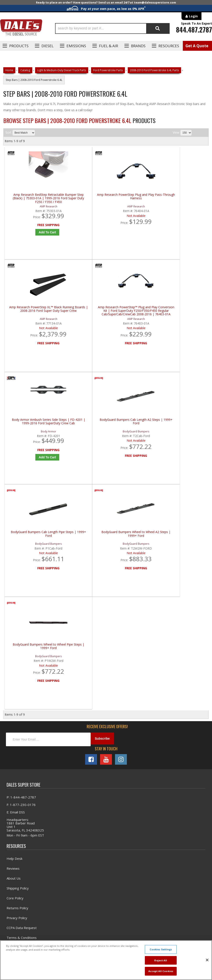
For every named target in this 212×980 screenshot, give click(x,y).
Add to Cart (31, 239)
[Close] (207, 960)
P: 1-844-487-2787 (21, 595)
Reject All (161, 960)
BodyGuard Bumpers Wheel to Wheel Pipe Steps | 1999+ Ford (30, 442)
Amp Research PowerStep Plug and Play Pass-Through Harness (82, 204)
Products (19, 46)
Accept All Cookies (161, 971)
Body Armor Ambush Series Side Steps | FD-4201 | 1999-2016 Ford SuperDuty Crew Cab (30, 323)
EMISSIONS (76, 46)
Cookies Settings (161, 949)
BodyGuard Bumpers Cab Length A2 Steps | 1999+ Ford (82, 323)
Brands (138, 46)
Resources (169, 46)
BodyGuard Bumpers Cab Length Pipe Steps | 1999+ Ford (133, 323)
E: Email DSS (16, 610)
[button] (112, 28)
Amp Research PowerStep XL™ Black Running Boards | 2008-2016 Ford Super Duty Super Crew (133, 204)
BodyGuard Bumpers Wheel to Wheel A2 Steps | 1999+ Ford (184, 323)
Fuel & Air (109, 46)
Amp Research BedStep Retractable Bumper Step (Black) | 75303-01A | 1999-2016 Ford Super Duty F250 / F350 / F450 (30, 204)
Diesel (48, 46)
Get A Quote (197, 46)
